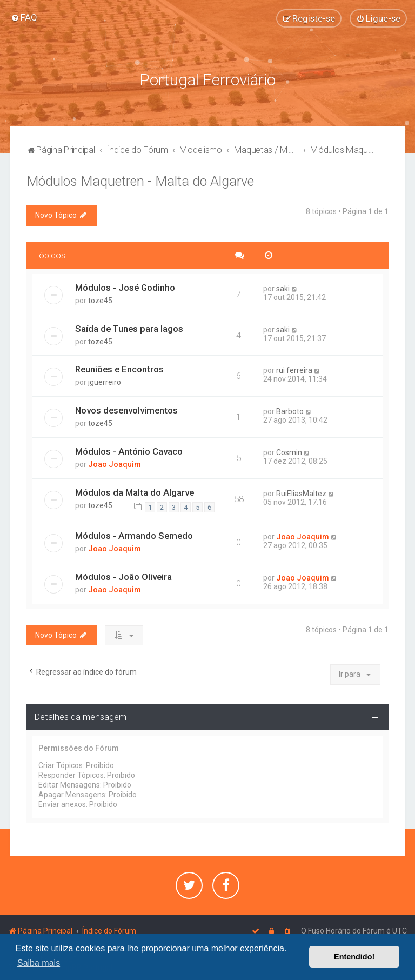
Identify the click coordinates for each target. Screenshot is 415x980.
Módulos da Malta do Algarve (135, 491)
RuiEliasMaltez (301, 492)
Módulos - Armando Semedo (134, 534)
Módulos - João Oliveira (123, 575)
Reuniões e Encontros (119, 368)
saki (283, 287)
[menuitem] (24, 17)
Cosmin (289, 451)
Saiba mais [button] (39, 963)
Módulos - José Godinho (125, 286)
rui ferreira (294, 369)
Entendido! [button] (354, 957)
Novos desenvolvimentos (126, 409)
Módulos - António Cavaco (129, 450)
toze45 (100, 299)
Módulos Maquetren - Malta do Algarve (140, 180)
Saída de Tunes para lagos (129, 327)
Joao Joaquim (115, 463)
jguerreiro (105, 381)
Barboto (290, 410)
